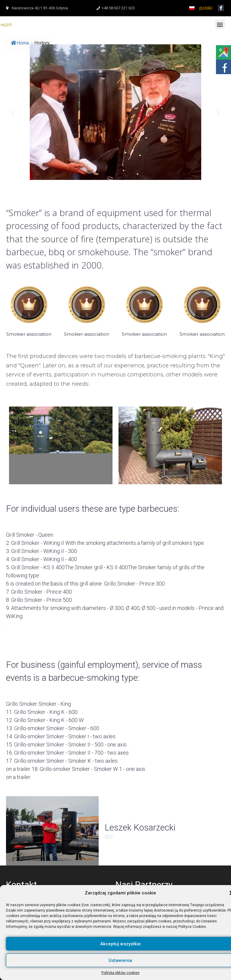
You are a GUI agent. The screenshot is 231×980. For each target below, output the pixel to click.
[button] (220, 24)
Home (20, 43)
